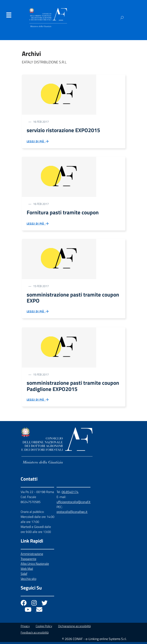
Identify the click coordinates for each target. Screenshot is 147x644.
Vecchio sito (28, 581)
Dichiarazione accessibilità (74, 628)
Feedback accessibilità (35, 634)
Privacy (25, 628)
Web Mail (27, 571)
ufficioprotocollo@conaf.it (73, 504)
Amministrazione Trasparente (32, 558)
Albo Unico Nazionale (35, 566)
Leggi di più (38, 142)
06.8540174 (70, 494)
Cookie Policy (44, 628)
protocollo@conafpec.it (72, 514)
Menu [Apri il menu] (9, 15)
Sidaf (24, 576)
